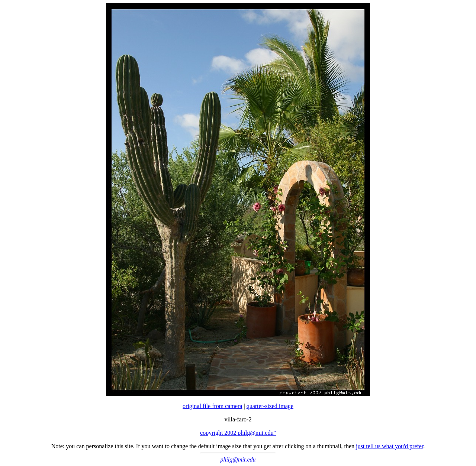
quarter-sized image (270, 406)
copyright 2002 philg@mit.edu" (238, 433)
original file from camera (212, 406)
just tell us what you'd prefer (390, 446)
